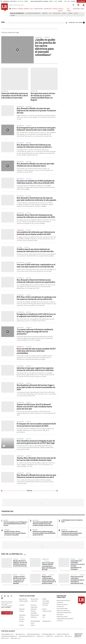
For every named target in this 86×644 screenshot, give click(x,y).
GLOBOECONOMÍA (38, 9)
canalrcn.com (40, 636)
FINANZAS (14, 9)
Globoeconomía (47, 611)
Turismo (70, 13)
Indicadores (22, 615)
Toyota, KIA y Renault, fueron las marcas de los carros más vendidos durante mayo (36, 459)
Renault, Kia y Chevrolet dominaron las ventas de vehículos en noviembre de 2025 (36, 216)
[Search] (73, 5)
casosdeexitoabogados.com (9, 636)
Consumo (22, 605)
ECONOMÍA (20, 9)
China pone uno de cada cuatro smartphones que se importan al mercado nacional (77, 580)
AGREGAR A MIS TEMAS (77, 23)
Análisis (44, 599)
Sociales (21, 625)
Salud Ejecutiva (46, 621)
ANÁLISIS (55, 9)
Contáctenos (60, 607)
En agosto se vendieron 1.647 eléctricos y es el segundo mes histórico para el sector (36, 315)
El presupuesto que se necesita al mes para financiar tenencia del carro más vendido (36, 129)
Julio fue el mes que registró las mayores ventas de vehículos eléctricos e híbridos (35, 369)
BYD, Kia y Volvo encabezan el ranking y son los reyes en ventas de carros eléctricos (36, 298)
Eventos (45, 609)
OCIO (32, 9)
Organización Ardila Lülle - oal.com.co (79, 635)
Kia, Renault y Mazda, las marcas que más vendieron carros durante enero (35, 165)
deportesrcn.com (15, 638)
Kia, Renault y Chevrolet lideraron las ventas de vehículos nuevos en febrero (34, 146)
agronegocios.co (20, 634)
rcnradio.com (49, 636)
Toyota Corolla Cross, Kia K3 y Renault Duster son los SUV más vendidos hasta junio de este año (34, 407)
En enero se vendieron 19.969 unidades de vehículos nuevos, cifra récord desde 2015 (36, 182)
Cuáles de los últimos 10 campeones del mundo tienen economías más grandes (72, 533)
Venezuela (45, 13)
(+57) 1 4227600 (6, 607)
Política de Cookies (62, 617)
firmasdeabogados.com (48, 634)
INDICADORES (76, 9)
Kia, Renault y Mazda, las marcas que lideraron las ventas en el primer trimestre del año (36, 111)
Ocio (44, 617)
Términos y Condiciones (63, 611)
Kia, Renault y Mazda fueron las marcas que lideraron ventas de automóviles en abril (36, 476)
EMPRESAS (27, 9)
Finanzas (21, 611)
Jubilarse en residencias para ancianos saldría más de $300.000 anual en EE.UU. (44, 533)
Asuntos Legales (24, 601)
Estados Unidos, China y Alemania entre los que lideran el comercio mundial (15, 533)
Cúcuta (76, 13)
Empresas (22, 609)
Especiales (34, 609)
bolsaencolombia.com (63, 634)
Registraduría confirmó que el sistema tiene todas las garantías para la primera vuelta (49, 580)
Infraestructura (35, 615)
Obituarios (34, 617)
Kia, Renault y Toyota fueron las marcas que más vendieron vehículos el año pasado (36, 199)
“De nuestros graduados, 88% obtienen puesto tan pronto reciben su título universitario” (43, 524)
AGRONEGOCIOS (48, 9)
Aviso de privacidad (62, 609)
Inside (44, 615)
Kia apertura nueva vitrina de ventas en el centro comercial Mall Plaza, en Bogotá (43, 97)
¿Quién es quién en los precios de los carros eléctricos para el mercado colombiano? (45, 47)
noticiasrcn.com (59, 636)
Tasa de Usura (57, 13)
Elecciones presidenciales (33, 13)
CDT (50, 13)
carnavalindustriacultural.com (27, 636)
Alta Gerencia (34, 599)
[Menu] (10, 9)
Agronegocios (23, 599)
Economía (45, 605)
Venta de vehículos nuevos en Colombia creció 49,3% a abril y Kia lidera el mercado (15, 96)
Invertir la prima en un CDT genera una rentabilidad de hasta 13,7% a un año (15, 524)
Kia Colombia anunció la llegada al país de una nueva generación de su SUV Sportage (36, 442)
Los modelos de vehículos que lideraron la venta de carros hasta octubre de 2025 (36, 233)
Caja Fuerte (34, 601)
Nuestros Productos (62, 604)
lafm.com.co (68, 636)
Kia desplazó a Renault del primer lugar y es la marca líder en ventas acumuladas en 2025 (36, 387)
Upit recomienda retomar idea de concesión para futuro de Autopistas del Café (49, 566)
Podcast (21, 621)
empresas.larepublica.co (33, 634)
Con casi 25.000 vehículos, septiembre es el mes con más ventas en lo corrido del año (36, 266)
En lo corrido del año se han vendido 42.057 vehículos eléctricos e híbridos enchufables (36, 351)
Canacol (13, 15)
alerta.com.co (5, 638)
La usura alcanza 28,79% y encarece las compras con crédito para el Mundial (19, 580)
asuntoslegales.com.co (8, 634)
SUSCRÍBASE (81, 1)
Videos (33, 625)
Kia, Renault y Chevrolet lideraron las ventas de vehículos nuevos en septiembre (36, 281)
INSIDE (82, 9)
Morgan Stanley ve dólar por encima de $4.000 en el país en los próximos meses (20, 563)
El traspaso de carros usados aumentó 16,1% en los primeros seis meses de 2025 (36, 425)
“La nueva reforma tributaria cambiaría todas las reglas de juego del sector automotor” (35, 332)
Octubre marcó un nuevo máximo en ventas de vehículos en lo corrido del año (35, 250)
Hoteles (64, 13)
